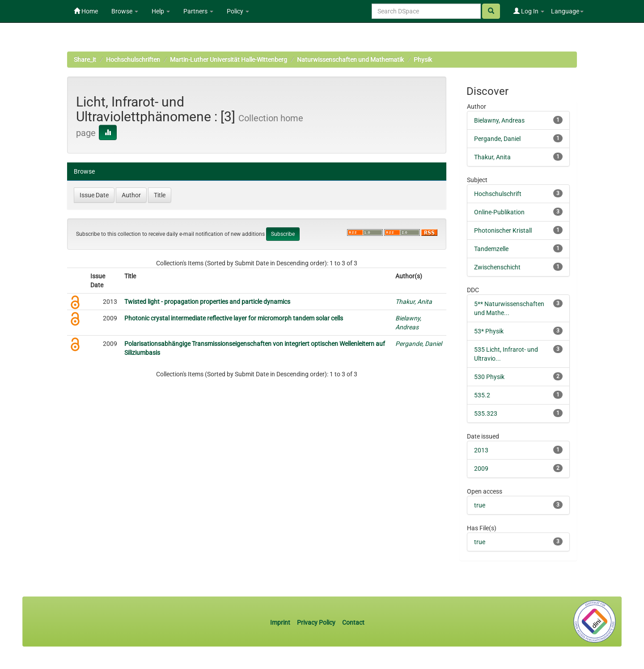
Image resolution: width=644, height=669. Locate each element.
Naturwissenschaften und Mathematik (350, 60)
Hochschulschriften (133, 60)
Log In (529, 11)
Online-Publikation (499, 212)
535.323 (486, 413)
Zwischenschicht (497, 267)
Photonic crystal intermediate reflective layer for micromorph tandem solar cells (234, 318)
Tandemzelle (491, 249)
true (480, 505)
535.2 (482, 395)
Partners (198, 11)
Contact (353, 622)
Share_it (85, 60)
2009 (481, 469)
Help (161, 11)
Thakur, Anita (414, 302)
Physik (423, 60)
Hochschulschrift (498, 194)
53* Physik (489, 331)
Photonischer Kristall (503, 230)
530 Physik (489, 377)
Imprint (281, 622)
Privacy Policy (316, 622)
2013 (481, 450)
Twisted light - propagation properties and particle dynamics (207, 302)
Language (567, 11)
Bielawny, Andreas (499, 120)
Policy (238, 11)
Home (86, 11)
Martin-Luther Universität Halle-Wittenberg (229, 60)
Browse (125, 11)
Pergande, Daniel (419, 344)
